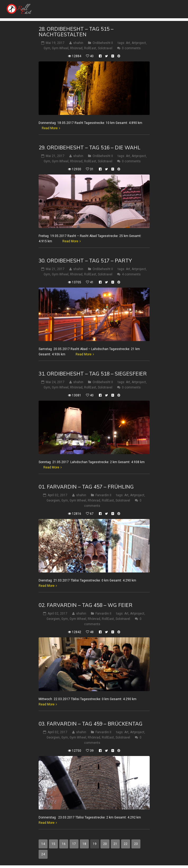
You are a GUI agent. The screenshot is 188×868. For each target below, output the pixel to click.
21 (115, 844)
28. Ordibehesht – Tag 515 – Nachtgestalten (76, 32)
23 (136, 844)
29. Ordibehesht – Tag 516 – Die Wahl (90, 147)
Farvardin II (103, 495)
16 (64, 844)
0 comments (131, 48)
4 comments (131, 274)
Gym (47, 48)
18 (84, 844)
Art (128, 43)
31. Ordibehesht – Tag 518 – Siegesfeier (93, 374)
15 (53, 844)
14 (43, 844)
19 (95, 844)
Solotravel (105, 48)
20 (105, 844)
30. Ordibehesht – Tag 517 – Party (85, 261)
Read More (50, 128)
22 (126, 844)
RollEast (90, 48)
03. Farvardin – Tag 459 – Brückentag (91, 724)
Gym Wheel (60, 48)
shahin (78, 43)
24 (43, 854)
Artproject (139, 43)
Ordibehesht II (103, 43)
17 (74, 844)
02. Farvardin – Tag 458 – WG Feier (86, 605)
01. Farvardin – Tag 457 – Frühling (86, 487)
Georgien (53, 500)
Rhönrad (76, 48)
